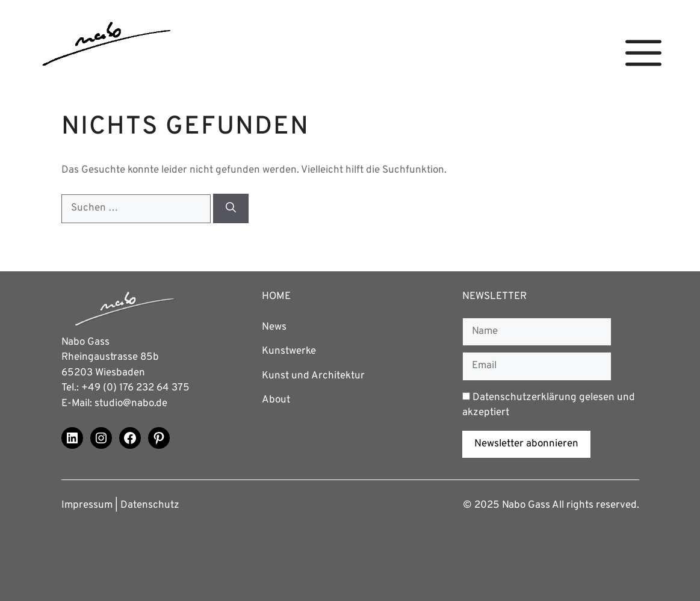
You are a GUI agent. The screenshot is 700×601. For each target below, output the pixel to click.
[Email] (537, 366)
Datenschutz (150, 505)
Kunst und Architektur (313, 376)
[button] (643, 53)
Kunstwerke (289, 351)
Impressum (87, 505)
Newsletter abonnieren (526, 444)
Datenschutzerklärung (525, 398)
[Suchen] (231, 208)
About (276, 400)
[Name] (537, 332)
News (274, 327)
